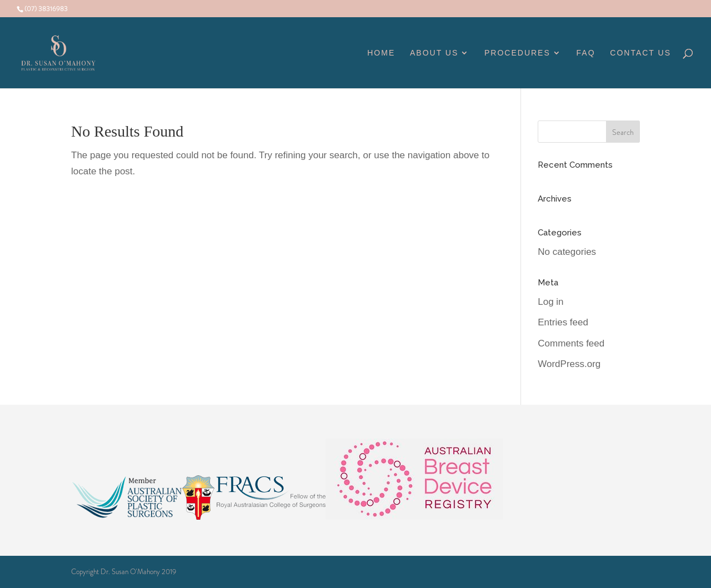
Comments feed (571, 343)
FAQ (586, 53)
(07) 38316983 (46, 9)
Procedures (517, 53)
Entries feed (563, 322)
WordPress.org (569, 364)
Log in (550, 302)
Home (381, 53)
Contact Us (640, 53)
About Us (434, 53)
